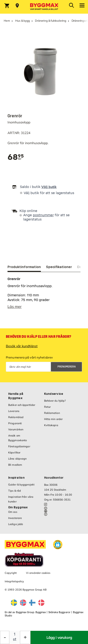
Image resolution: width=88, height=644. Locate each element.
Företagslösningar (19, 449)
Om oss (13, 514)
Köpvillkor (14, 455)
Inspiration (16, 480)
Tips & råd (15, 493)
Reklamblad (16, 420)
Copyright (11, 575)
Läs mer (15, 309)
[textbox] (16, 157)
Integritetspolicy (14, 584)
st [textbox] (15, 639)
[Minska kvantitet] (5, 637)
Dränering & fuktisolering (51, 21)
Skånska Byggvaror (59, 615)
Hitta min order (54, 421)
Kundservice (54, 396)
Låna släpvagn (17, 461)
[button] (58, 547)
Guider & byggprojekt (21, 487)
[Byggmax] (44, 7)
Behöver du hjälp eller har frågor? (38, 339)
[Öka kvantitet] (25, 637)
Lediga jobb (16, 526)
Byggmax (41, 615)
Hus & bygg (22, 21)
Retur (48, 409)
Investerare (15, 520)
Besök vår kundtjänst (22, 348)
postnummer (43, 215)
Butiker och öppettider (22, 407)
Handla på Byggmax (16, 398)
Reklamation (52, 415)
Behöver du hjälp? (55, 403)
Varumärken (16, 432)
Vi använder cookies (38, 575)
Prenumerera (67, 369)
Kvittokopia (51, 428)
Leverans (14, 413)
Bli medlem (15, 467)
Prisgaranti (15, 426)
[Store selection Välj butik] (17, 6)
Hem (7, 21)
